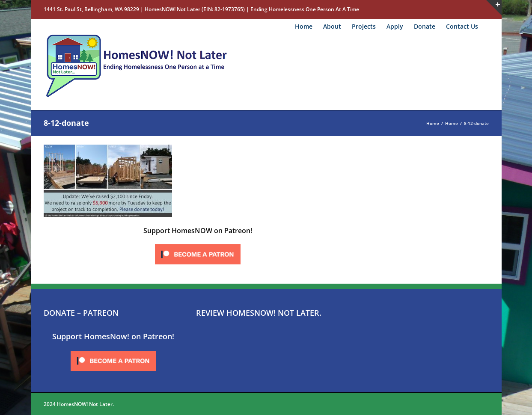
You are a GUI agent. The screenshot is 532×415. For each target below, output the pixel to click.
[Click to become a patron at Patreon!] (198, 245)
